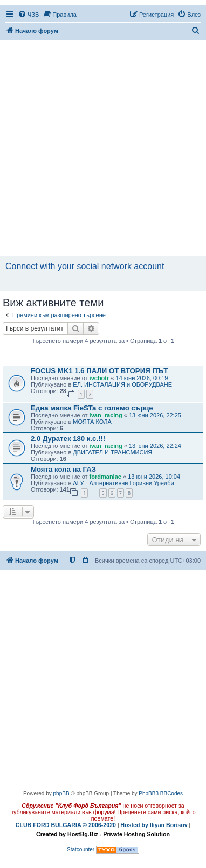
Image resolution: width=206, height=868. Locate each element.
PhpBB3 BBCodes (161, 793)
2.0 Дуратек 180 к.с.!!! (68, 439)
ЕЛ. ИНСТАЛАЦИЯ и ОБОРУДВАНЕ (122, 384)
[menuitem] (28, 15)
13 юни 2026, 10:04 (154, 477)
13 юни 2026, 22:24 (155, 446)
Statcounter (81, 849)
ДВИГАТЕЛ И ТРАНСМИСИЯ (112, 452)
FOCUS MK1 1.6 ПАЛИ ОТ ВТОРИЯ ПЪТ (99, 371)
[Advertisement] (103, 149)
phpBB (61, 793)
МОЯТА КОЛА (92, 422)
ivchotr (99, 378)
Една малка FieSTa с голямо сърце (92, 408)
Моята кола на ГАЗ (63, 469)
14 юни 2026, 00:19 (142, 378)
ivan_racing (106, 415)
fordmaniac (105, 477)
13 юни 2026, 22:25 (155, 415)
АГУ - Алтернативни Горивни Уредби (123, 483)
